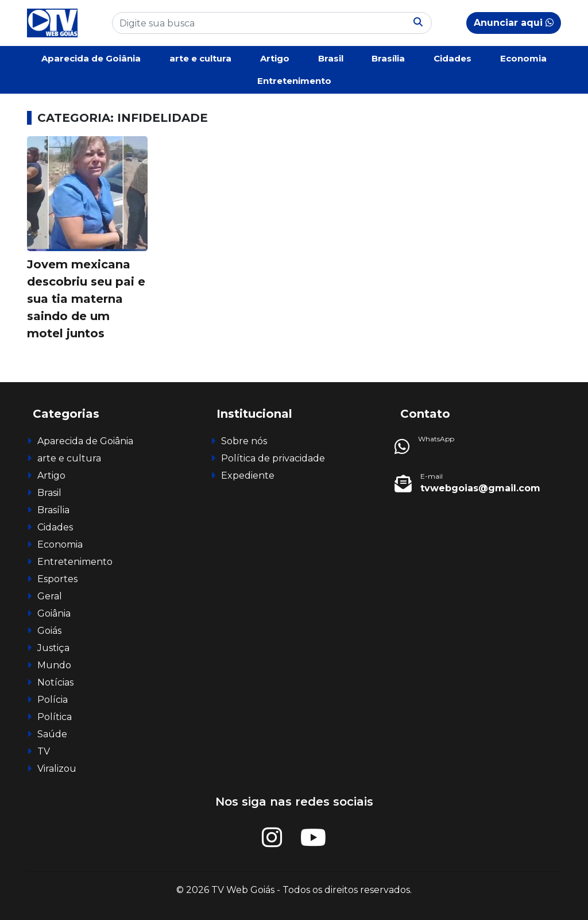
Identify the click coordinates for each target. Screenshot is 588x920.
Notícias (55, 682)
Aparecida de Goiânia (91, 58)
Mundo (54, 665)
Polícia (53, 700)
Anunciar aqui (514, 23)
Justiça (53, 648)
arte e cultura (200, 58)
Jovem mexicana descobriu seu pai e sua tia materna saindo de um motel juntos (86, 299)
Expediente (248, 476)
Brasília (388, 58)
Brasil (331, 58)
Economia (523, 58)
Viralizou (57, 769)
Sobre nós (244, 441)
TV (44, 751)
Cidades (452, 58)
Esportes (57, 579)
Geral (50, 596)
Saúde (52, 734)
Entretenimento (294, 81)
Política (55, 717)
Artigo (275, 58)
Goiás (49, 631)
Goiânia (54, 613)
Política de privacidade (273, 458)
